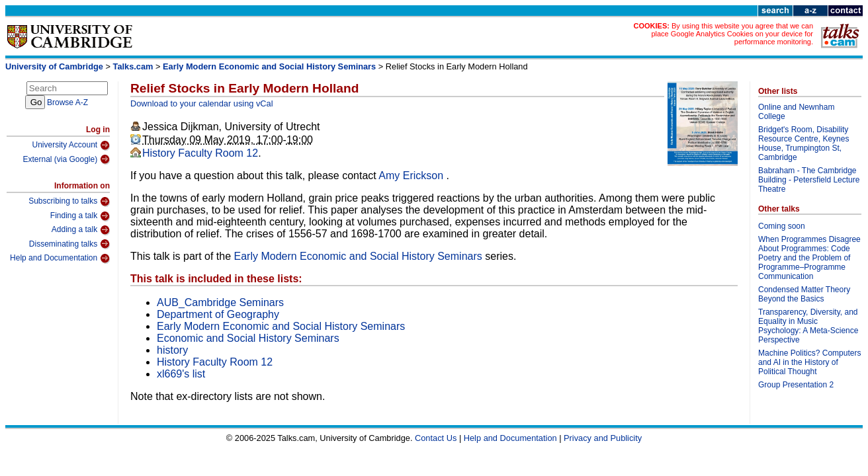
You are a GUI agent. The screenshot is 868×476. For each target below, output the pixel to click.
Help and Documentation (60, 258)
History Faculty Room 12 (200, 153)
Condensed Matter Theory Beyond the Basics (804, 294)
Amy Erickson (412, 176)
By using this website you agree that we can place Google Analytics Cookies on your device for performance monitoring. (732, 34)
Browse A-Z (67, 102)
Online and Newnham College (796, 112)
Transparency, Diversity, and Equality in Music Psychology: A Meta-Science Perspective (808, 326)
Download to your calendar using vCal (202, 103)
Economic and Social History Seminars (248, 338)
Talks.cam (133, 66)
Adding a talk (81, 230)
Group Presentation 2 (796, 385)
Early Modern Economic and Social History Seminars (269, 66)
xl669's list (181, 374)
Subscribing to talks (69, 202)
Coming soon (782, 226)
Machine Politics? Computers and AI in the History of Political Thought (809, 362)
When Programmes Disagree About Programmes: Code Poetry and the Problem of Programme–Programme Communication (809, 258)
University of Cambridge (54, 66)
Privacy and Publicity (603, 438)
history (172, 350)
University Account (71, 145)
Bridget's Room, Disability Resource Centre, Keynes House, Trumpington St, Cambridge (803, 143)
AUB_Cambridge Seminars (220, 302)
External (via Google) (66, 159)
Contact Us (436, 438)
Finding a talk (80, 216)
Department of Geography (218, 314)
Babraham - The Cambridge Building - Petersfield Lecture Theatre (809, 180)
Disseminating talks (69, 244)
